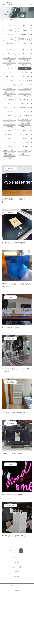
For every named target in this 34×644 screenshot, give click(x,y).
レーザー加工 (25, 61)
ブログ (17, 581)
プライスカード (25, 111)
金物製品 (25, 65)
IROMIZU (9, 146)
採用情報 (17, 591)
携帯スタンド (9, 76)
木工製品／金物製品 (25, 39)
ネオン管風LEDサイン (9, 127)
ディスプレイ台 (25, 131)
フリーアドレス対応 (25, 108)
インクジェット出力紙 (25, 84)
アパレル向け (9, 57)
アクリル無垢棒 (9, 100)
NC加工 (9, 61)
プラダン (9, 104)
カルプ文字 (25, 142)
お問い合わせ (17, 576)
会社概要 (17, 562)
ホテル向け (25, 104)
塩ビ (25, 53)
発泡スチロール (9, 131)
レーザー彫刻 (9, 69)
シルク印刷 (25, 96)
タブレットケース (25, 135)
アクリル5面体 (9, 80)
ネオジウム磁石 (25, 100)
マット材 (25, 92)
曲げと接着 (9, 158)
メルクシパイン (9, 135)
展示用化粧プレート (9, 154)
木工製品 (25, 73)
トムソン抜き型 (9, 92)
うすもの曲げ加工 (25, 123)
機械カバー (25, 154)
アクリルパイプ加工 (9, 142)
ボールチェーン (9, 53)
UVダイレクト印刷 (9, 150)
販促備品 (9, 96)
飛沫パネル (25, 49)
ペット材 (9, 123)
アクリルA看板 (25, 88)
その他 (25, 43)
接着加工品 (25, 30)
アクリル (25, 69)
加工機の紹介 (9, 43)
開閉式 (9, 115)
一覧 (9, 26)
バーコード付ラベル (9, 84)
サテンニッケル (9, 111)
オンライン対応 (17, 567)
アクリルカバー (25, 76)
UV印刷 (9, 30)
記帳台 (9, 119)
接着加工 (9, 65)
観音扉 (9, 139)
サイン (25, 26)
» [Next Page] (20, 557)
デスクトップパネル (9, 108)
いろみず (25, 146)
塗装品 (25, 57)
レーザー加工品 (25, 35)
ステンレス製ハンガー (25, 119)
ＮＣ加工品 (9, 39)
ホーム (4, 20)
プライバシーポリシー (17, 586)
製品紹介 (17, 572)
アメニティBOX (25, 115)
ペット (9, 73)
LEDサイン (25, 127)
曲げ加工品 (9, 35)
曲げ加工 (9, 49)
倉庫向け (9, 88)
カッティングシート (25, 80)
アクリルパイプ (25, 139)
